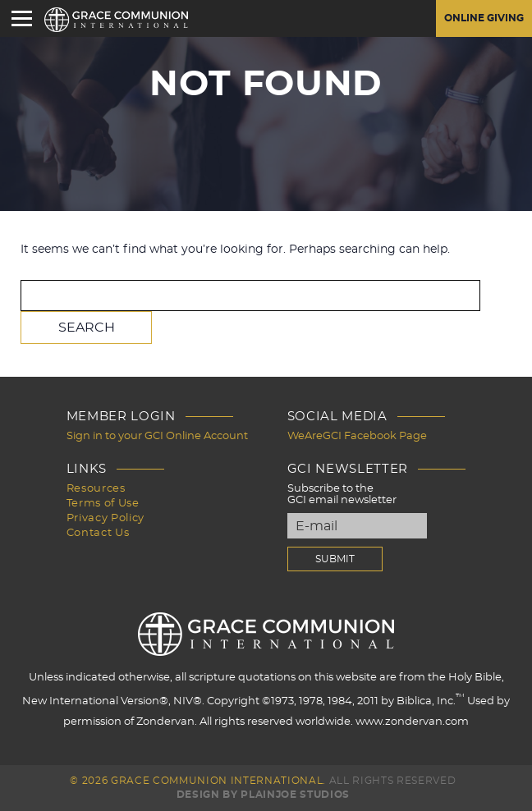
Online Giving (484, 18)
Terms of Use (103, 504)
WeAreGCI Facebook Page (357, 436)
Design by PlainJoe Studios (263, 795)
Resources (96, 489)
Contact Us (98, 533)
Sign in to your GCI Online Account (157, 436)
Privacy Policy (105, 518)
